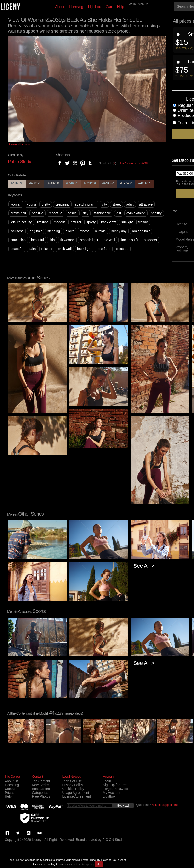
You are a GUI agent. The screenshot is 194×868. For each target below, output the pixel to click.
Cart (109, 7)
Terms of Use (72, 781)
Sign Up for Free (115, 785)
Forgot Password (115, 789)
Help (120, 7)
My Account (111, 793)
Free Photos (41, 796)
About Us (12, 781)
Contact (11, 789)
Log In (132, 4)
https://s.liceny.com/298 (133, 163)
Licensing (76, 7)
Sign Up (143, 4)
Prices (9, 793)
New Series (40, 785)
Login (107, 781)
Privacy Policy (72, 785)
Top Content (41, 781)
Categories (40, 793)
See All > (144, 566)
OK (99, 864)
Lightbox (94, 7)
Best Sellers (41, 789)
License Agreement (76, 796)
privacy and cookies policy (79, 864)
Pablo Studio (20, 162)
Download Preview (19, 144)
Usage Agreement (75, 793)
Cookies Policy (73, 789)
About (60, 7)
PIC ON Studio (114, 840)
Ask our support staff (165, 805)
